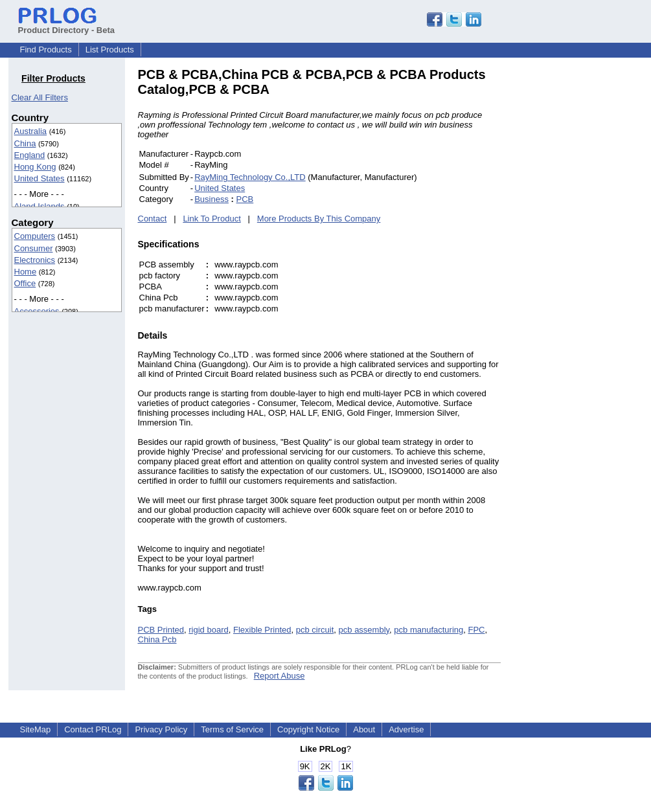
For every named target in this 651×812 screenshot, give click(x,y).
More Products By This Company (319, 219)
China (25, 143)
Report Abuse (280, 676)
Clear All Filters (40, 97)
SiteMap (36, 729)
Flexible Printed (262, 630)
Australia (31, 131)
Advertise (406, 729)
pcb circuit (315, 630)
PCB (245, 199)
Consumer (34, 248)
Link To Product (211, 219)
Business (211, 199)
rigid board (208, 630)
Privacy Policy (161, 729)
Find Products (46, 50)
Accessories (37, 311)
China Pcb (157, 639)
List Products (110, 50)
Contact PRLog (93, 729)
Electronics (35, 260)
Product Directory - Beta (67, 25)
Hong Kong (35, 167)
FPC (477, 630)
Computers (35, 236)
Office (25, 283)
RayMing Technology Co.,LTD (250, 177)
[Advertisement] (588, 262)
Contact (153, 219)
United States (40, 178)
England (30, 155)
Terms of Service (232, 729)
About (364, 729)
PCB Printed (161, 630)
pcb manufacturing (428, 630)
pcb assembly (364, 630)
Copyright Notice (308, 729)
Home (26, 272)
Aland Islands (40, 206)
